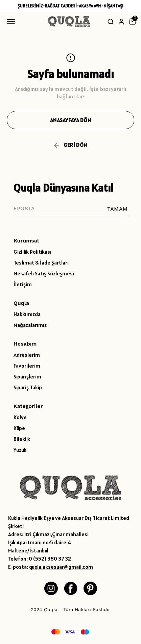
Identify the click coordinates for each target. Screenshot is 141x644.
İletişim (23, 284)
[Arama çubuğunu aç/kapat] (111, 22)
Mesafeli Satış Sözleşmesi (44, 273)
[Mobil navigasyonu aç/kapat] (12, 22)
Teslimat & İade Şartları (41, 262)
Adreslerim (27, 355)
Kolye (20, 417)
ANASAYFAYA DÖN (70, 120)
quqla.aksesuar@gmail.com (61, 567)
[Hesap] (121, 22)
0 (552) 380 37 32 (50, 559)
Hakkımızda (27, 314)
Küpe (19, 428)
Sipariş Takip (28, 387)
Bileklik (22, 439)
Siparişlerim (27, 376)
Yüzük (20, 450)
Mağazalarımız (30, 325)
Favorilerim (27, 366)
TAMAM (117, 209)
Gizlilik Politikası (32, 252)
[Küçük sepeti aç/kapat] (132, 22)
